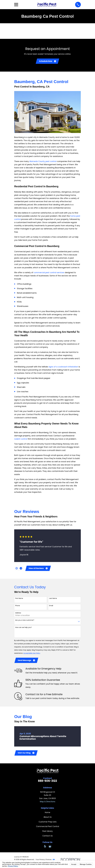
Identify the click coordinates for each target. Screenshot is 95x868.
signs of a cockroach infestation (63, 367)
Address (18, 614)
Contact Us (47, 837)
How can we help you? (23, 628)
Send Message (27, 661)
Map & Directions (48, 803)
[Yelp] (45, 847)
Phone (18, 606)
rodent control (21, 439)
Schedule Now (48, 61)
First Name (19, 599)
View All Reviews (38, 569)
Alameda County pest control (43, 162)
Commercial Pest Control (48, 828)
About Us (48, 818)
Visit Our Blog (26, 754)
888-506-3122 (47, 782)
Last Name (53, 599)
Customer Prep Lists (48, 823)
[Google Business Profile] (50, 847)
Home (47, 814)
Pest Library (48, 832)
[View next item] (21, 569)
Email (51, 606)
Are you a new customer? (25, 621)
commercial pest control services (49, 273)
